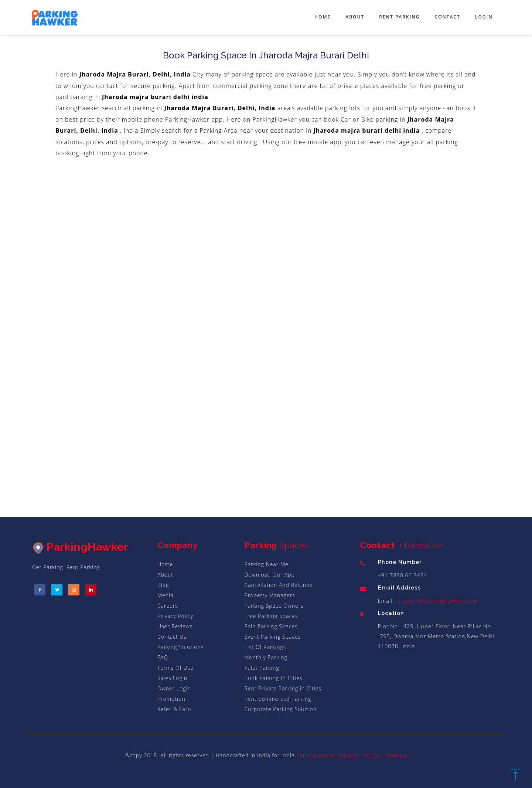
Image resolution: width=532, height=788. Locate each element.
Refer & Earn (174, 709)
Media (166, 595)
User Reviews (175, 626)
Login (484, 17)
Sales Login (172, 678)
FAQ (163, 657)
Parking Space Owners (274, 606)
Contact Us (172, 637)
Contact (447, 17)
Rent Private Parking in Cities (283, 688)
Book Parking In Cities (274, 678)
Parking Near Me (267, 564)
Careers (168, 606)
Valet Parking (262, 668)
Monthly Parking (266, 657)
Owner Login (174, 688)
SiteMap (396, 755)
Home (323, 17)
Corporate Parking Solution (281, 709)
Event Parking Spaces (273, 637)
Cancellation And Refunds (279, 585)
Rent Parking (399, 17)
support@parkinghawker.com (437, 601)
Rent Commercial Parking (278, 699)
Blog (163, 585)
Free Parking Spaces (271, 616)
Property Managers (270, 595)
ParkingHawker (80, 547)
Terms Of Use (175, 668)
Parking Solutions (180, 647)
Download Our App (270, 575)
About (355, 17)
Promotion (171, 699)
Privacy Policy (175, 616)
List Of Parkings (265, 647)
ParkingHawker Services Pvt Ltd (338, 755)
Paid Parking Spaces (271, 626)
